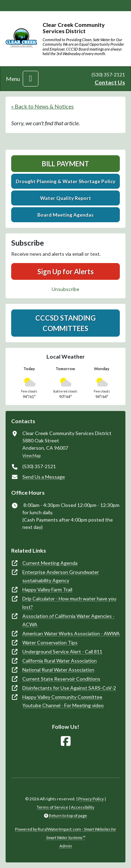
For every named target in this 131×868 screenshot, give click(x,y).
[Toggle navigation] (31, 79)
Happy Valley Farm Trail (47, 589)
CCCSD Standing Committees (65, 323)
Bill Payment (65, 164)
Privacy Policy (91, 799)
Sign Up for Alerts (65, 271)
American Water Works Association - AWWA (71, 633)
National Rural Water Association (58, 670)
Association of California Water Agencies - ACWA (68, 620)
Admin (66, 846)
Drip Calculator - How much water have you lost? (69, 603)
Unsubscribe (65, 289)
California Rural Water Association (60, 661)
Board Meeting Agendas (65, 215)
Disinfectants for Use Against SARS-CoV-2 (69, 688)
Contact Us (110, 82)
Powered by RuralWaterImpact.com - (65, 833)
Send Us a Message (44, 477)
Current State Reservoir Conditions (61, 679)
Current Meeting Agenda (50, 563)
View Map (31, 455)
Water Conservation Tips (50, 642)
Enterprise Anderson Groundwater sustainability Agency (61, 576)
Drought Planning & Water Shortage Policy (65, 181)
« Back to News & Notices (42, 106)
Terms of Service (52, 807)
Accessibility (83, 807)
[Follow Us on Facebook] (66, 741)
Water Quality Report (66, 198)
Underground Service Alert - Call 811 (62, 652)
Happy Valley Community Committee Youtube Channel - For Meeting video (63, 701)
